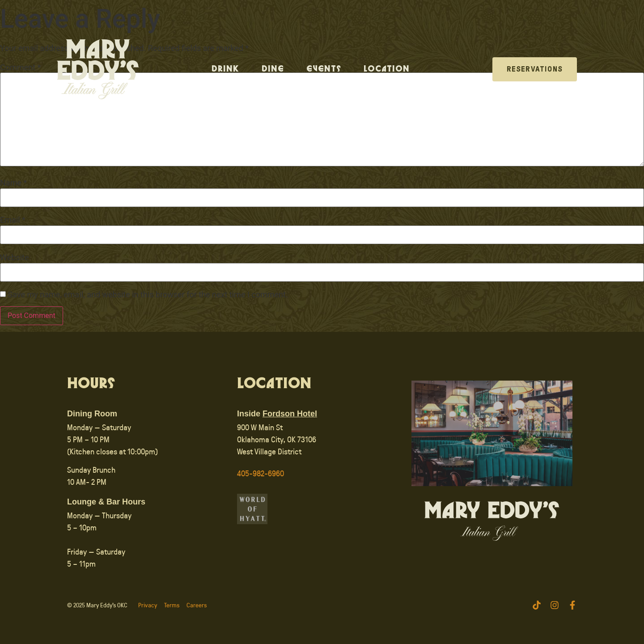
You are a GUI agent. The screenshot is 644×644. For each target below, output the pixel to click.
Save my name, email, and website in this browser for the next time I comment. (148, 295)
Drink (225, 69)
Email (13, 220)
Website (14, 258)
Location (387, 69)
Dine (273, 69)
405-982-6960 (261, 473)
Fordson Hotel (290, 414)
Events (324, 69)
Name (13, 183)
